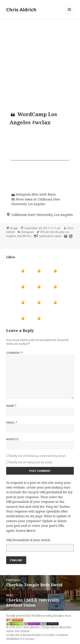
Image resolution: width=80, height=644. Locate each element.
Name (11, 406)
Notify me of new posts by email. (31, 462)
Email (12, 423)
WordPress (24, 236)
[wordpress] (65, 236)
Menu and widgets (69, 14)
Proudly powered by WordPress (26, 616)
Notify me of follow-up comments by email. (38, 456)
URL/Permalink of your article (28, 540)
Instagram (28, 232)
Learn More (26, 531)
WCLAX (45, 232)
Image (14, 228)
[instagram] (70, 236)
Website (12, 439)
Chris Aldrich (21, 9)
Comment (15, 353)
